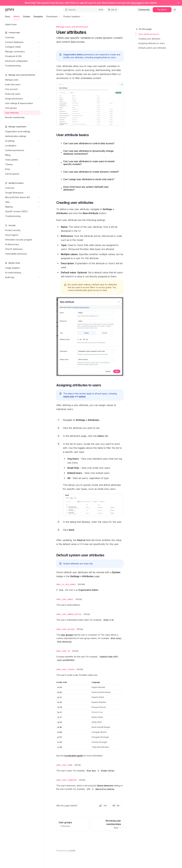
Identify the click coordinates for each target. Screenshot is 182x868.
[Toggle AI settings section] (22, 141)
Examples (38, 17)
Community (144, 10)
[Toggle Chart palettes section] (22, 160)
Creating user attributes (149, 39)
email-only (69, 396)
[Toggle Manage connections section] (22, 52)
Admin (17, 17)
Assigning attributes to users (152, 43)
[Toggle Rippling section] (22, 207)
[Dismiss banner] (179, 3)
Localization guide (74, 756)
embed (82, 396)
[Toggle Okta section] (22, 202)
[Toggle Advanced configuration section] (22, 61)
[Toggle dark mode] (175, 10)
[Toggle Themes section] (22, 164)
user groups (67, 635)
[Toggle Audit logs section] (22, 277)
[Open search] (84, 10)
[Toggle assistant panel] (113, 10)
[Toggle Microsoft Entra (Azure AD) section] (22, 197)
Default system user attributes (152, 48)
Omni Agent (137, 3)
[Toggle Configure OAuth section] (22, 47)
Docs (8, 17)
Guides (27, 17)
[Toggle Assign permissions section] (22, 99)
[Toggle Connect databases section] (22, 42)
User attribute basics (149, 34)
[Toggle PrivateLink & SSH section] (22, 56)
